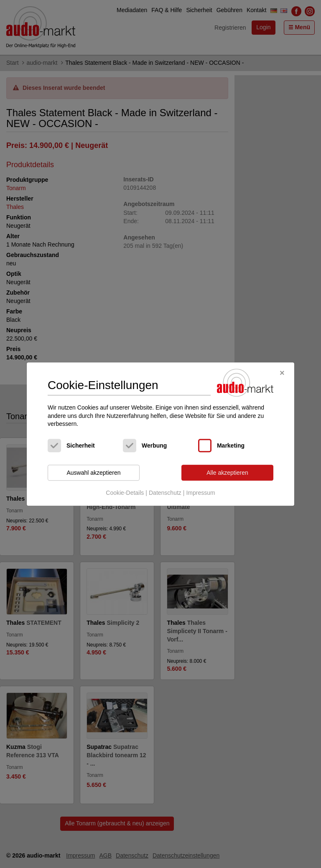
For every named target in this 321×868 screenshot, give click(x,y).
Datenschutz (165, 493)
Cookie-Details (125, 493)
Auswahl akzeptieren (93, 473)
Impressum (200, 493)
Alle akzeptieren (227, 473)
